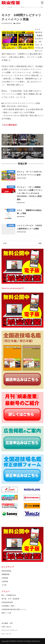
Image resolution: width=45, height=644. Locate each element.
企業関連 (18, 23)
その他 (4, 585)
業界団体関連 (6, 571)
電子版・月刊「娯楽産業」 (11, 599)
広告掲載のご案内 (8, 606)
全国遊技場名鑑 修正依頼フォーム (14, 609)
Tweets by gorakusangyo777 (13, 288)
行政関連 (5, 581)
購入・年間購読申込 (9, 595)
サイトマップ (6, 634)
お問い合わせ (6, 627)
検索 (40, 243)
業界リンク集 (6, 613)
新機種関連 (6, 574)
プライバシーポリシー (10, 630)
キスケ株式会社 (10, 125)
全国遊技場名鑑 (7, 602)
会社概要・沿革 (7, 623)
